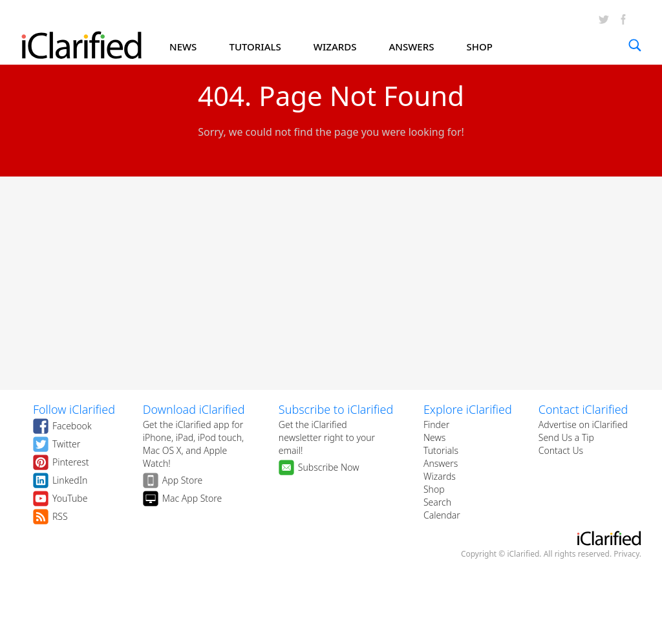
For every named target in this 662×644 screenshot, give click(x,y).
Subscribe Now (329, 467)
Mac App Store (192, 498)
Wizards (440, 476)
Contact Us (561, 450)
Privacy (626, 554)
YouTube (70, 498)
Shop (434, 489)
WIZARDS (335, 47)
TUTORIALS (255, 47)
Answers (441, 463)
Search (437, 502)
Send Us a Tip (566, 437)
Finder (436, 424)
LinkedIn (70, 480)
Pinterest (71, 462)
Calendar (442, 515)
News (435, 437)
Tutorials (441, 450)
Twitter (66, 444)
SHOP (480, 47)
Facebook (72, 426)
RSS (60, 516)
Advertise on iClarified (583, 424)
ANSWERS (412, 47)
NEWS (183, 47)
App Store (183, 480)
